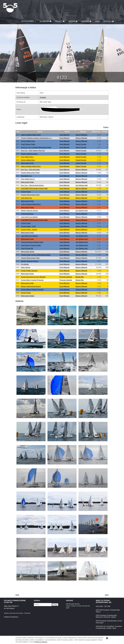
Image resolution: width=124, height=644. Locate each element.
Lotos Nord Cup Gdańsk (29, 217)
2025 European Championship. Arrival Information (109, 622)
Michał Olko (80, 277)
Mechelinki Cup (26, 176)
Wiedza (72, 21)
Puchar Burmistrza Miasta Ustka (32, 242)
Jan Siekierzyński (82, 185)
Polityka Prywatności (11, 617)
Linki (97, 21)
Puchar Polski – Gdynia (29, 230)
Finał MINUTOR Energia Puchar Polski (34, 188)
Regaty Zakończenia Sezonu (31, 286)
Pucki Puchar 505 (27, 248)
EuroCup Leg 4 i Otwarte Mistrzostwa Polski (36, 147)
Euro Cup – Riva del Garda (30, 170)
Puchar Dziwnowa (27, 214)
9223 (107, 595)
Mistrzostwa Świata (28, 252)
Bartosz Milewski (81, 135)
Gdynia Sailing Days (28, 141)
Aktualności (28, 21)
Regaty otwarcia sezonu (29, 154)
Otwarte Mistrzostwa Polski (30, 173)
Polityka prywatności (41, 642)
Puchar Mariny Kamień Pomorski (32, 280)
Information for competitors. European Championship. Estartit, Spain (109, 627)
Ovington (43, 97)
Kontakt (108, 21)
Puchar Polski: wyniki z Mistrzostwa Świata (36, 255)
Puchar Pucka (26, 192)
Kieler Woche (26, 267)
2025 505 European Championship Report (108, 611)
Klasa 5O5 (10, 8)
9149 (17, 595)
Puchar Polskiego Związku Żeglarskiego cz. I (36, 138)
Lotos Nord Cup (26, 198)
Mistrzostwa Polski (27, 163)
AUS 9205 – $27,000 (103, 606)
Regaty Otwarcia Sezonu (29, 211)
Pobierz (106, 127)
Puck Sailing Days (27, 157)
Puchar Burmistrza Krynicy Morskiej (33, 277)
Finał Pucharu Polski (28, 144)
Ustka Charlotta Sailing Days (31, 135)
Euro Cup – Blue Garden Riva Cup (33, 151)
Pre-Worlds (25, 264)
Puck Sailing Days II (28, 179)
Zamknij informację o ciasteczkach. (107, 638)
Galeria (85, 21)
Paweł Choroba (81, 144)
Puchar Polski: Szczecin (29, 271)
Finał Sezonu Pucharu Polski (31, 245)
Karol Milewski (64, 135)
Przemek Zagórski (66, 277)
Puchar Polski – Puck (28, 226)
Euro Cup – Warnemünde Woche (32, 185)
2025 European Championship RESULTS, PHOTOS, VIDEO (106, 616)
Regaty (59, 21)
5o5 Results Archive (73, 604)
